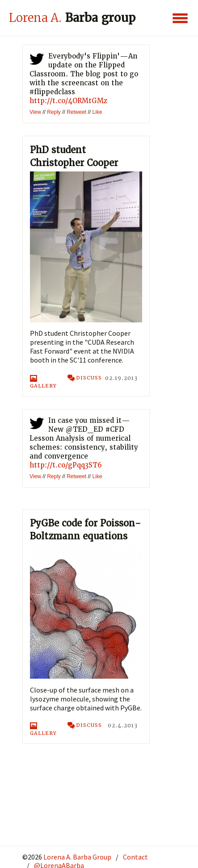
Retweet (76, 112)
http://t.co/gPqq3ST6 (66, 465)
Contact (135, 857)
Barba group (72, 18)
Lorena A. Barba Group (77, 857)
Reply (54, 112)
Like (97, 112)
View (35, 112)
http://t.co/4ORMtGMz (68, 101)
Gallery (43, 382)
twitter (37, 61)
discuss (85, 379)
